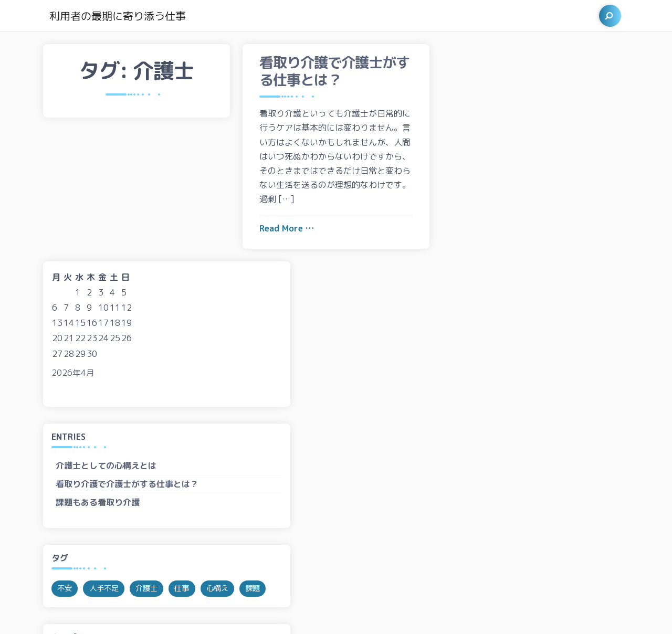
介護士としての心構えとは (505, 249)
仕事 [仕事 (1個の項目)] (581, 372)
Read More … (287, 228)
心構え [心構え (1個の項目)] (467, 392)
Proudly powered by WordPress (116, 614)
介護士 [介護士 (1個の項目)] (545, 372)
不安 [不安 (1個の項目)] (464, 372)
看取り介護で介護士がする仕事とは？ (526, 267)
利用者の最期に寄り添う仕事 (118, 16)
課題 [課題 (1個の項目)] (503, 392)
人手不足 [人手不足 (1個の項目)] (503, 372)
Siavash (239, 614)
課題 (463, 505)
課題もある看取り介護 (497, 285)
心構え (467, 488)
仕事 (463, 469)
